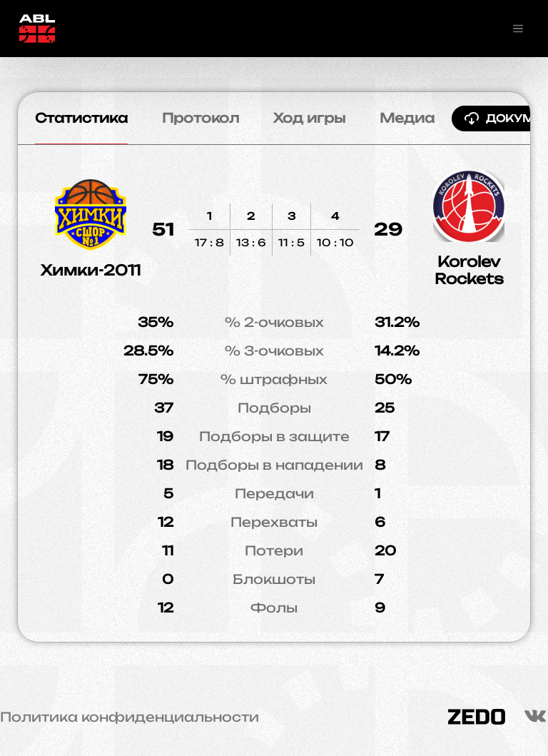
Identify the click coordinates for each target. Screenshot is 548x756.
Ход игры (309, 118)
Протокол (201, 118)
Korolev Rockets (469, 270)
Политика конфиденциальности (130, 717)
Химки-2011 (91, 270)
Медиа (407, 118)
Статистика (81, 118)
